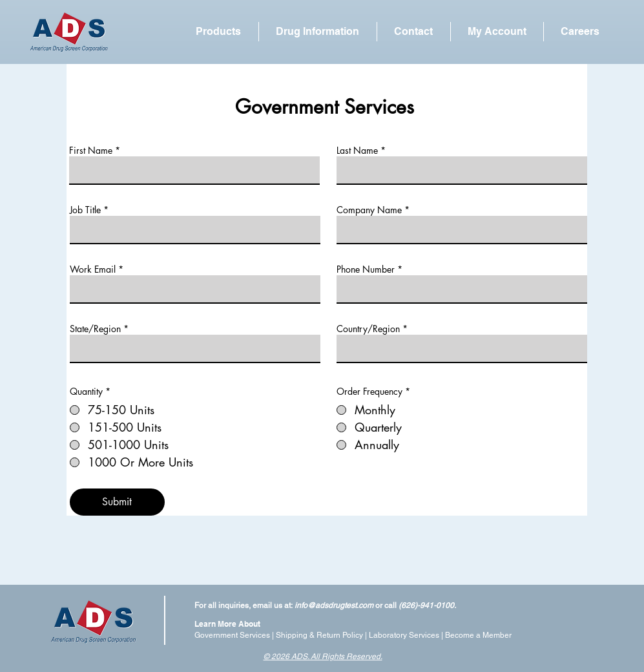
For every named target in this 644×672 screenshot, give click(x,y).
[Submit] (117, 502)
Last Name (357, 151)
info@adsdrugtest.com (334, 605)
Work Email (93, 269)
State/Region (95, 329)
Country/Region (368, 329)
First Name (91, 151)
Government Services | (235, 635)
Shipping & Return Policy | (322, 635)
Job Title (85, 210)
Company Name (369, 210)
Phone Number (366, 269)
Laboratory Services (404, 635)
